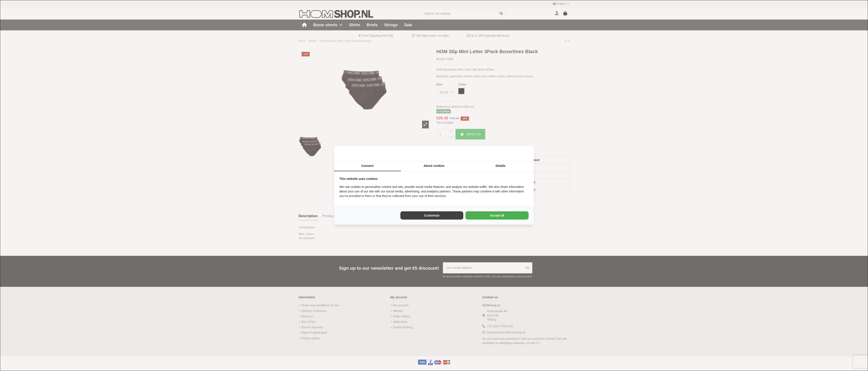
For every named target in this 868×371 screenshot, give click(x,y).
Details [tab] (501, 166)
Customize (432, 215)
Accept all (497, 215)
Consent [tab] (367, 166)
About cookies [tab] (434, 166)
